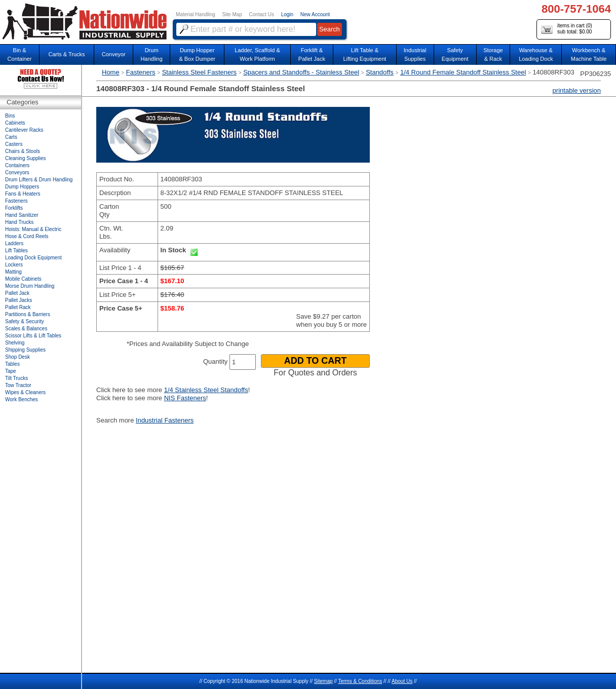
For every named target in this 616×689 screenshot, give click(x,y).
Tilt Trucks (16, 378)
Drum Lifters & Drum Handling (39, 180)
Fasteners (141, 72)
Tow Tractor (18, 385)
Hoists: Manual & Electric (33, 229)
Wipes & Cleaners (25, 392)
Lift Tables (16, 251)
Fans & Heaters (23, 194)
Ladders (14, 243)
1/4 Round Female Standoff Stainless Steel (463, 72)
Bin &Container (20, 54)
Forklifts (14, 208)
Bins (10, 116)
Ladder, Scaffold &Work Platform (257, 54)
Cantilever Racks (24, 130)
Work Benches (22, 399)
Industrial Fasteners (165, 420)
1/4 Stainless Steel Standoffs (206, 390)
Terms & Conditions (360, 681)
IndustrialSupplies (415, 54)
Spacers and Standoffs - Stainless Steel (301, 72)
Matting (13, 272)
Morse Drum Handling (30, 286)
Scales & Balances (26, 329)
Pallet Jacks (18, 300)
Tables (12, 364)
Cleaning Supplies (26, 158)
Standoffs (380, 72)
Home (111, 72)
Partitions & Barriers (28, 314)
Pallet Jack (17, 293)
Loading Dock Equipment (33, 258)
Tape (11, 371)
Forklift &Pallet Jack (312, 54)
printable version (577, 90)
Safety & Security (25, 321)
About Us (402, 681)
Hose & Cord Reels (27, 236)
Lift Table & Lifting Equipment (364, 54)
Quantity (215, 361)
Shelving (15, 343)
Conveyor (114, 54)
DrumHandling (151, 54)
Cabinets (15, 123)
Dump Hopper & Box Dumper (197, 54)
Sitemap (323, 681)
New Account (315, 14)
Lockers (14, 265)
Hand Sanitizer (22, 215)
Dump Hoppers (22, 187)
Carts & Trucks (66, 54)
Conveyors (17, 173)
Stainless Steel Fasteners (199, 72)
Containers (17, 165)
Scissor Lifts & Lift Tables (33, 336)
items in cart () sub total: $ (567, 29)
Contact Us (262, 14)
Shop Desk (17, 357)
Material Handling (196, 14)
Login (287, 14)
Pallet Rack (18, 307)
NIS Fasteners (185, 398)
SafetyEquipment (455, 54)
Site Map (232, 14)
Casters (14, 144)
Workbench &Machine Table (589, 54)
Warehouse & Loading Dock (536, 54)
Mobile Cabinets (23, 279)
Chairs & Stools (23, 151)
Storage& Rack (493, 54)
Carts (11, 137)
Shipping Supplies (25, 350)
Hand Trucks (19, 222)
